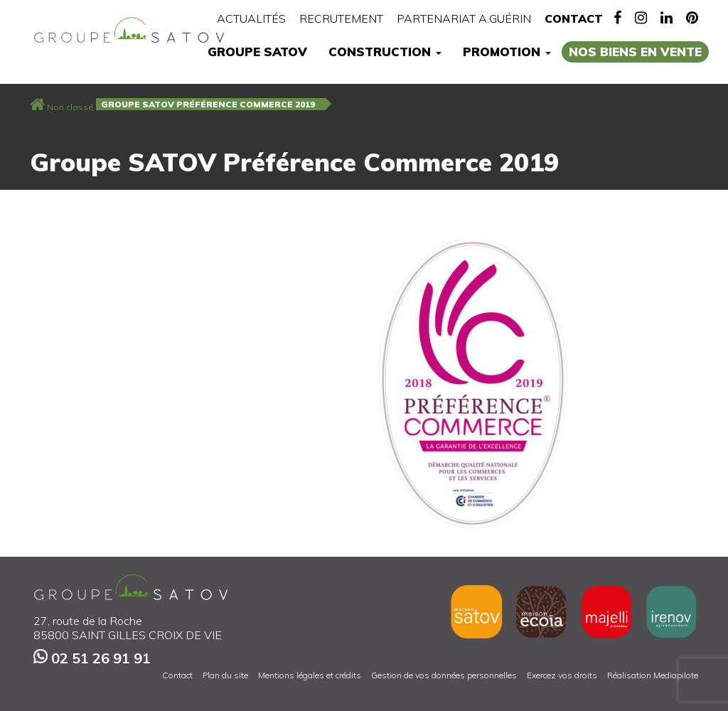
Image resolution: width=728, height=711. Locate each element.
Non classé (70, 107)
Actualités (251, 18)
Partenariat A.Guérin (464, 18)
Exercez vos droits (562, 675)
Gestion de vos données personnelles (444, 675)
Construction (385, 52)
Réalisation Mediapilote (653, 675)
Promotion (507, 52)
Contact (574, 18)
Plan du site (225, 675)
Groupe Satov (257, 52)
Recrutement (341, 18)
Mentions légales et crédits (310, 675)
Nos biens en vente (635, 52)
